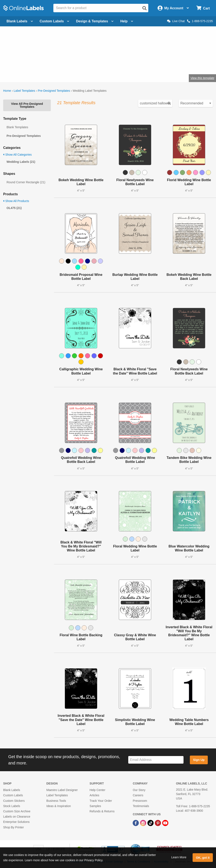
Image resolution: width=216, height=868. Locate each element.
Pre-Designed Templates (54, 91)
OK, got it (203, 858)
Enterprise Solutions (16, 822)
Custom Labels (13, 795)
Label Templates (24, 91)
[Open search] (144, 8)
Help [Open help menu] (127, 21)
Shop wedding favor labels (82, 64)
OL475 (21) (14, 208)
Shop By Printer (13, 827)
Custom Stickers (14, 801)
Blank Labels (12, 790)
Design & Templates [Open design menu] (95, 21)
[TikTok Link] (151, 823)
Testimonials (141, 806)
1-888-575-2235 (200, 21)
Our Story (139, 790)
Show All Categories (17, 155)
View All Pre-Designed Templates (27, 105)
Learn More (179, 857)
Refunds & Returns (102, 811)
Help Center (98, 790)
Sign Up (199, 760)
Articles (94, 795)
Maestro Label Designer (62, 790)
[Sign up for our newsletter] (156, 760)
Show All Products (16, 201)
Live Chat (176, 21)
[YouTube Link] (165, 823)
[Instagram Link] (144, 823)
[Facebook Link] (136, 823)
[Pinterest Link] (158, 823)
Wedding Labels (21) (21, 162)
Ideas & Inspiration (59, 806)
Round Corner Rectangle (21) (26, 182)
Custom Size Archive (17, 811)
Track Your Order (101, 801)
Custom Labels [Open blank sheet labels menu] (55, 21)
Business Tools (56, 801)
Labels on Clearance (17, 817)
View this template (202, 78)
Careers (138, 795)
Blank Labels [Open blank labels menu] (20, 21)
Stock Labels (12, 806)
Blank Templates (17, 127)
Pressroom (140, 801)
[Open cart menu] (203, 8)
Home (7, 91)
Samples (95, 806)
